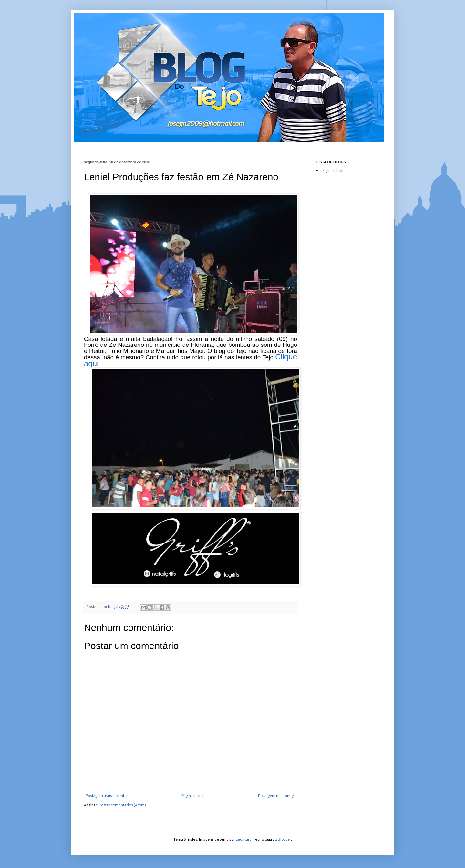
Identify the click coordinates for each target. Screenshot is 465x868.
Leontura (244, 839)
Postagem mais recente (106, 796)
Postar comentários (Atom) (122, 805)
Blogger (284, 839)
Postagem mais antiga (277, 796)
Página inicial (192, 796)
